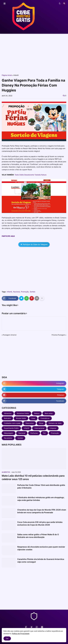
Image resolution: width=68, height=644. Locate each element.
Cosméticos (45, 418)
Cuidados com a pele (12, 423)
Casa (33, 418)
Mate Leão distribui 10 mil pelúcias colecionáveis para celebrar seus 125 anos (33, 477)
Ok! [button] (7, 638)
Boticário (7, 418)
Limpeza (53, 428)
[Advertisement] (34, 54)
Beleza (37, 413)
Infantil (16, 75)
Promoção (25, 292)
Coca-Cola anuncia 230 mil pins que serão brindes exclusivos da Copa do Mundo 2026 (40, 523)
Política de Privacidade (21, 633)
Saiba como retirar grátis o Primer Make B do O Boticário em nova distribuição (38, 536)
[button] (5, 4)
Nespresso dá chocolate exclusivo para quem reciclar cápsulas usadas (41, 548)
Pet (44, 433)
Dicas (41, 423)
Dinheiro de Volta (55, 423)
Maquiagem (9, 433)
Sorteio (32, 292)
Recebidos (8, 438)
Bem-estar (49, 413)
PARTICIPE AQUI (8, 236)
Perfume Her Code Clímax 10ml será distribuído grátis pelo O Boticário (41, 486)
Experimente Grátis (11, 428)
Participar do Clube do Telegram (34, 244)
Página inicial (7, 75)
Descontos (30, 423)
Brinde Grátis (21, 418)
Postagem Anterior (10, 335)
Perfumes (34, 433)
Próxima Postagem (58, 335)
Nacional (16, 292)
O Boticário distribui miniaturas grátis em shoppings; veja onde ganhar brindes (41, 499)
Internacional (39, 428)
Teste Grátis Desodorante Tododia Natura (30, 175)
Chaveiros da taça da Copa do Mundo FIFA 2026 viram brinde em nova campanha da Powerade (42, 511)
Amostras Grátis (23, 413)
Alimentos (8, 413)
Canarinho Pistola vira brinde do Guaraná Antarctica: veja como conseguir (41, 560)
